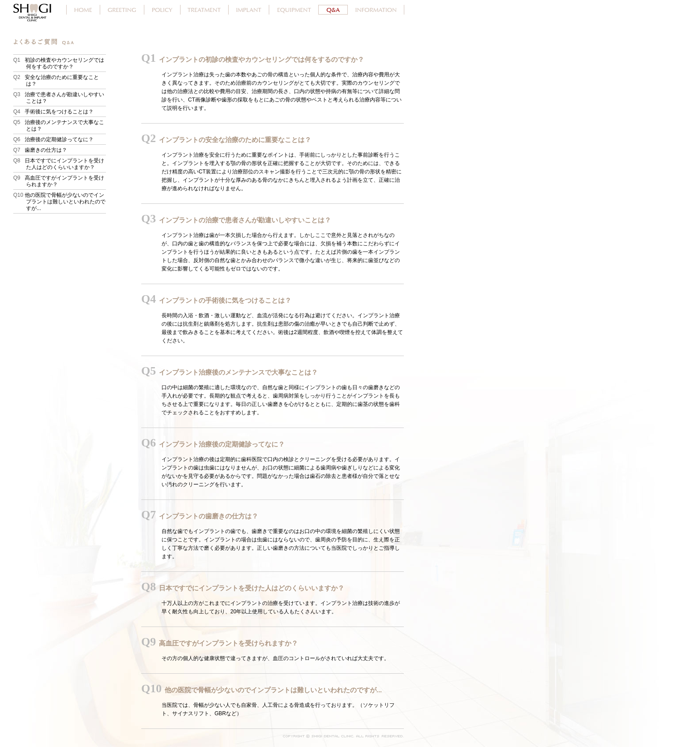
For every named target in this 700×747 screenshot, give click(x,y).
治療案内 (205, 10)
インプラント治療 (249, 10)
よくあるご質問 (333, 10)
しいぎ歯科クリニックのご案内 (376, 10)
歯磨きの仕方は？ (47, 150)
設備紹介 (294, 10)
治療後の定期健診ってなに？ (60, 139)
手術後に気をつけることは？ (60, 112)
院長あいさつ (122, 10)
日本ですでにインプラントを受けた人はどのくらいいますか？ (65, 164)
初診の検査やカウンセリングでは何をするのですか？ (65, 63)
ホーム (83, 10)
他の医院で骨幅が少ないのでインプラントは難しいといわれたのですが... (66, 202)
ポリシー (162, 10)
